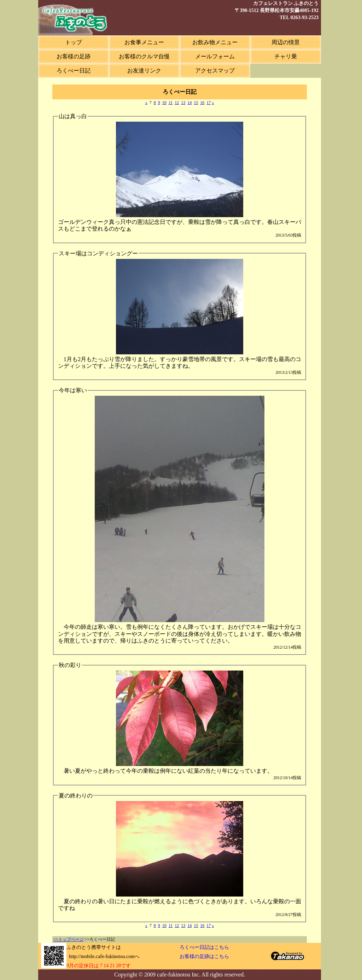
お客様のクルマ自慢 (144, 56)
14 (189, 103)
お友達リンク (144, 71)
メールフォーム (215, 56)
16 (202, 103)
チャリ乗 (286, 56)
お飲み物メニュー (215, 42)
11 (171, 103)
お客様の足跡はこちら (204, 956)
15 (196, 103)
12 (177, 103)
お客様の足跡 (74, 56)
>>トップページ (69, 939)
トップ (74, 42)
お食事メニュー (144, 42)
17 (209, 103)
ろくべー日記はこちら (204, 947)
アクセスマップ (215, 71)
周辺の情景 (286, 42)
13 (183, 103)
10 (164, 103)
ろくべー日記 (74, 71)
